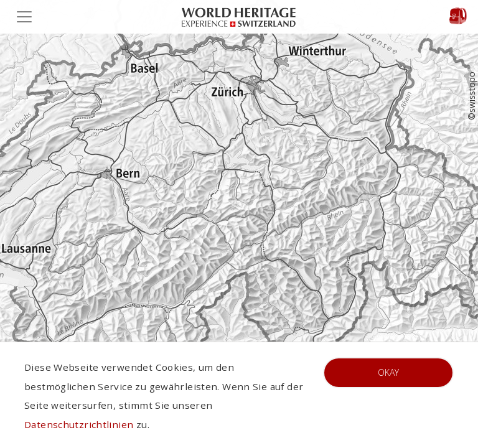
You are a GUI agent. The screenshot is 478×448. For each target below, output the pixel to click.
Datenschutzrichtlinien (79, 424)
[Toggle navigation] (28, 17)
